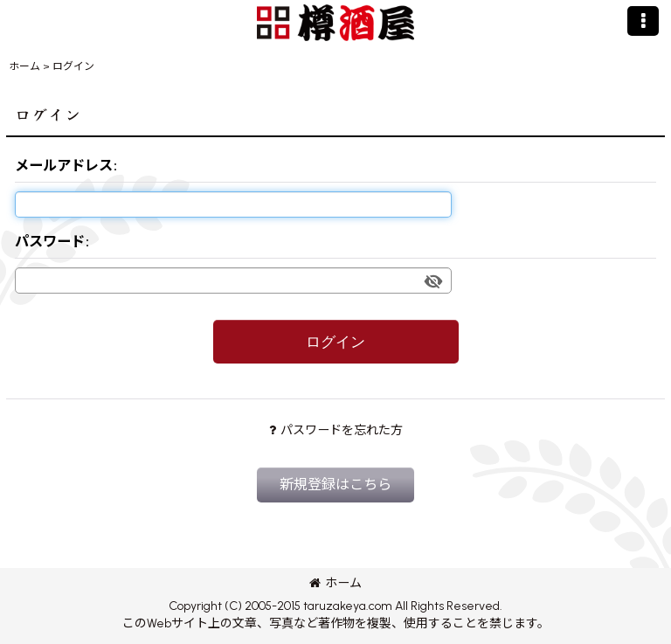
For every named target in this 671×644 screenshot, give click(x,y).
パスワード (50, 242)
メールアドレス (64, 166)
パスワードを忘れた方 (336, 430)
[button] (643, 21)
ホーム (335, 583)
